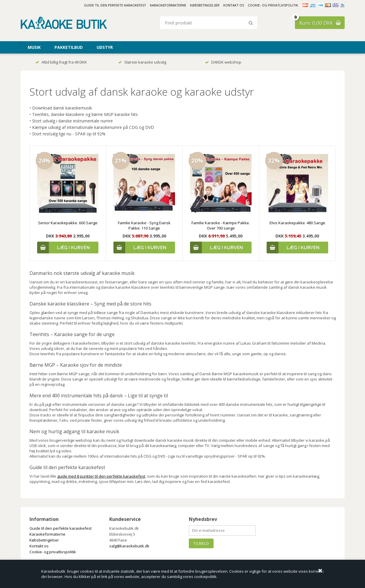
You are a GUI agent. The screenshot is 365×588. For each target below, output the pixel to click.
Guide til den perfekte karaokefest (115, 5)
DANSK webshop (223, 62)
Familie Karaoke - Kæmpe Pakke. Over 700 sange (221, 225)
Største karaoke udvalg (142, 62)
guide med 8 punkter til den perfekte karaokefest (101, 476)
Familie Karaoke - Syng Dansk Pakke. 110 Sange (144, 225)
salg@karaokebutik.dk (129, 546)
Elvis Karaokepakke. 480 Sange (297, 223)
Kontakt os (234, 5)
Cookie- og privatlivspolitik (273, 5)
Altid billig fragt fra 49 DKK (61, 62)
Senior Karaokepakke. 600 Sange (68, 223)
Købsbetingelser (205, 5)
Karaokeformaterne (168, 5)
